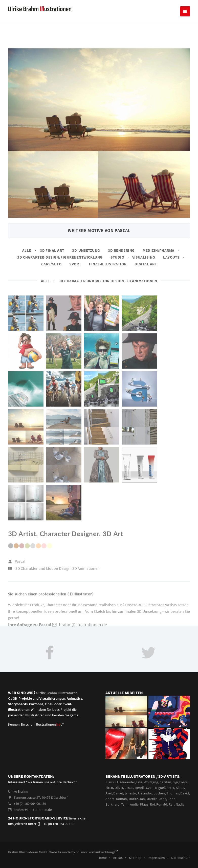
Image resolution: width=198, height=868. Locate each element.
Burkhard (113, 804)
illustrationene (49, 724)
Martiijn (152, 799)
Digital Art (146, 264)
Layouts (171, 257)
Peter (170, 788)
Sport (75, 264)
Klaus (180, 788)
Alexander (127, 782)
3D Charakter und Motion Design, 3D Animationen (108, 281)
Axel (109, 793)
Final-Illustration (108, 264)
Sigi (175, 782)
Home (102, 858)
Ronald (162, 804)
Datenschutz (181, 858)
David (185, 793)
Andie (134, 804)
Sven (150, 788)
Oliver (119, 788)
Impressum (156, 858)
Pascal (20, 564)
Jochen (159, 793)
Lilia (139, 782)
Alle (27, 250)
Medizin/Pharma (159, 250)
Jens (163, 799)
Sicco (109, 788)
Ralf (171, 804)
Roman (122, 799)
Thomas (173, 793)
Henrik (140, 788)
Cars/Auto (51, 264)
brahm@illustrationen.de (30, 810)
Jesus (129, 788)
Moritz (133, 799)
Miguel (160, 788)
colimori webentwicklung (97, 852)
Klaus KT (112, 782)
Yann (125, 804)
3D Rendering (121, 250)
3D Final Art (52, 250)
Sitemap (135, 858)
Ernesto (130, 793)
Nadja (180, 804)
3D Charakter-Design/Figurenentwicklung (60, 257)
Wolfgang (151, 782)
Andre (110, 799)
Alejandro (145, 793)
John (172, 799)
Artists (118, 858)
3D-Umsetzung (86, 250)
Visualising (144, 257)
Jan (142, 799)
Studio (117, 257)
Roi (152, 804)
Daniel (118, 793)
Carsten (165, 782)
